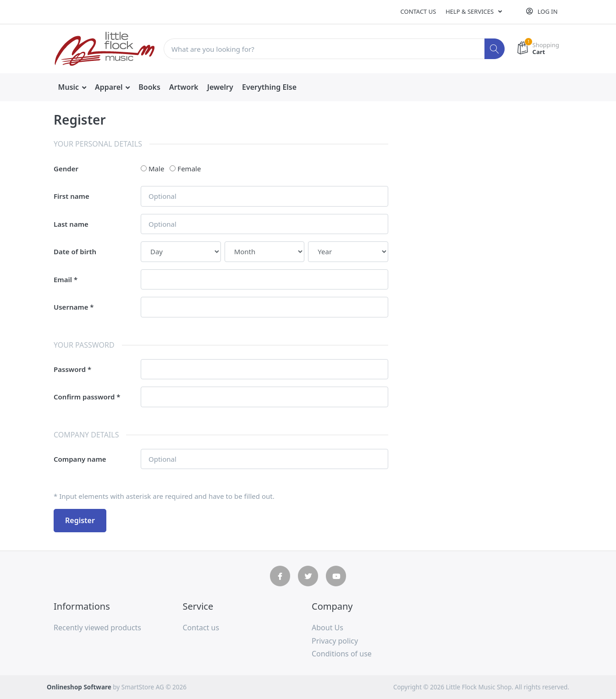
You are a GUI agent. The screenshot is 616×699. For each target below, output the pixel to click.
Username (71, 307)
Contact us (418, 11)
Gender (66, 169)
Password (70, 369)
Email (63, 279)
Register (80, 520)
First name (71, 196)
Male (156, 169)
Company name (80, 459)
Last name (71, 224)
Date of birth (75, 251)
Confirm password (84, 397)
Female (189, 169)
